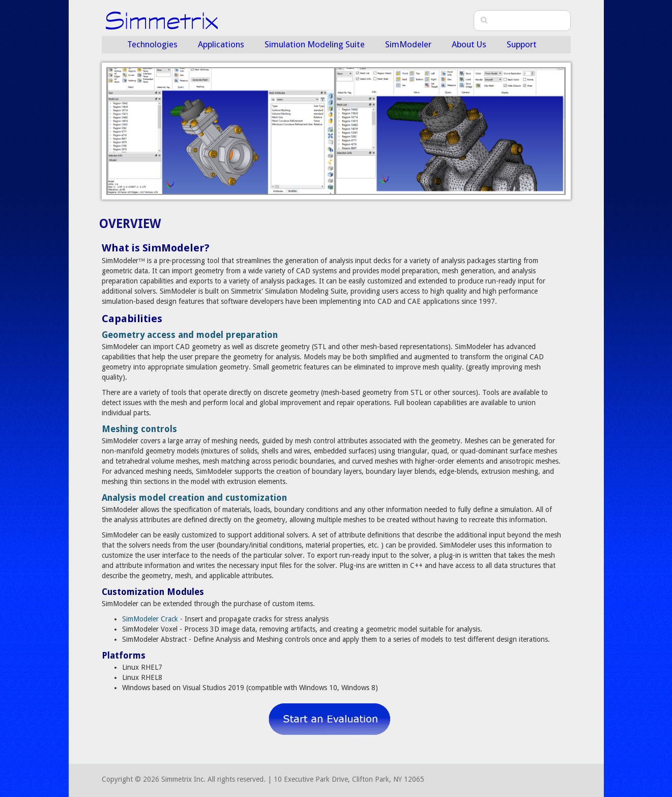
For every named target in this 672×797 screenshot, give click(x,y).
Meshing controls (139, 429)
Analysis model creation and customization (194, 498)
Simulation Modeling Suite (315, 44)
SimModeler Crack (150, 619)
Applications (221, 44)
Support (522, 44)
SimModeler (408, 44)
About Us (469, 44)
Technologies (152, 44)
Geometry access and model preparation (190, 335)
